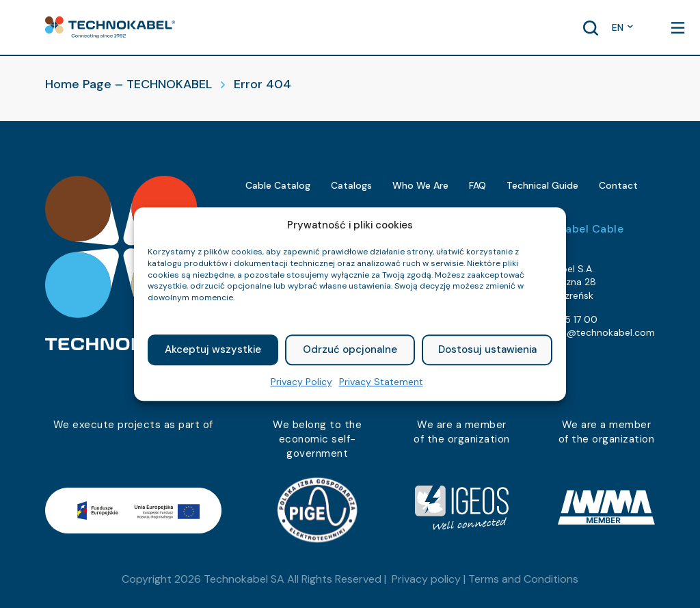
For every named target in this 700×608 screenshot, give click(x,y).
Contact (618, 185)
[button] (110, 27)
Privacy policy (426, 579)
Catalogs (351, 185)
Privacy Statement (381, 382)
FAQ (477, 185)
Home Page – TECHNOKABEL (129, 84)
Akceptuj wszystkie (213, 350)
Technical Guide (542, 185)
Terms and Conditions (523, 579)
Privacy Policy (301, 382)
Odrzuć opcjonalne (350, 350)
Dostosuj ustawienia (487, 350)
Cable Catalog (278, 185)
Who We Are (420, 185)
